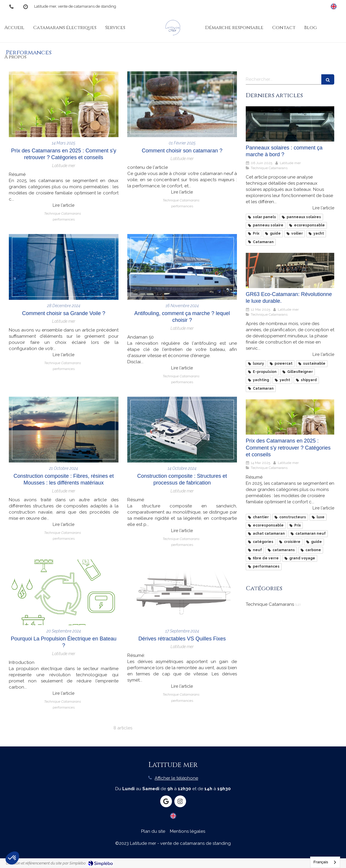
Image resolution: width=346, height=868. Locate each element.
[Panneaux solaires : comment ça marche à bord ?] (290, 124)
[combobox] (325, 862)
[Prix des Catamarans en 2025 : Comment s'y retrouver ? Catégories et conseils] (64, 104)
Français (321, 862)
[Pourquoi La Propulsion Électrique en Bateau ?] (64, 592)
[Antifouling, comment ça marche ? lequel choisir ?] (182, 267)
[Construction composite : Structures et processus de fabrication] (182, 430)
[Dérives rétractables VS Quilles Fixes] (182, 592)
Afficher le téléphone (176, 778)
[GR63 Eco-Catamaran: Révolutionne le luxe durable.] (290, 270)
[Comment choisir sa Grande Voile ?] (64, 267)
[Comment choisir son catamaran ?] (182, 104)
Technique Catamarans (270, 604)
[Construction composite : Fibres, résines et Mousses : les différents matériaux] (64, 430)
